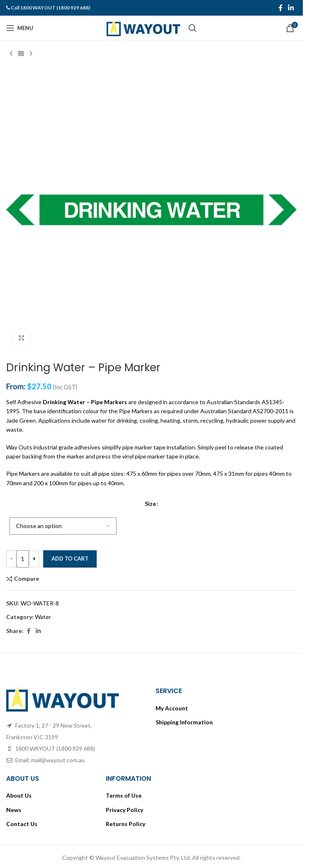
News (14, 810)
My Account (172, 708)
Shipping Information (184, 722)
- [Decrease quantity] (11, 558)
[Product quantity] (23, 559)
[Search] (193, 28)
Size (150, 504)
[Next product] (31, 54)
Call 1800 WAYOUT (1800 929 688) (50, 8)
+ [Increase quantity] (34, 558)
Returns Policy (125, 824)
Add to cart (70, 558)
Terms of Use (124, 795)
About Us (19, 795)
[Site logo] (143, 27)
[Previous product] (11, 54)
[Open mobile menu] (20, 28)
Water (43, 617)
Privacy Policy (124, 810)
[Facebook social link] (281, 8)
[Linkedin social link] (291, 8)
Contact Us (22, 824)
